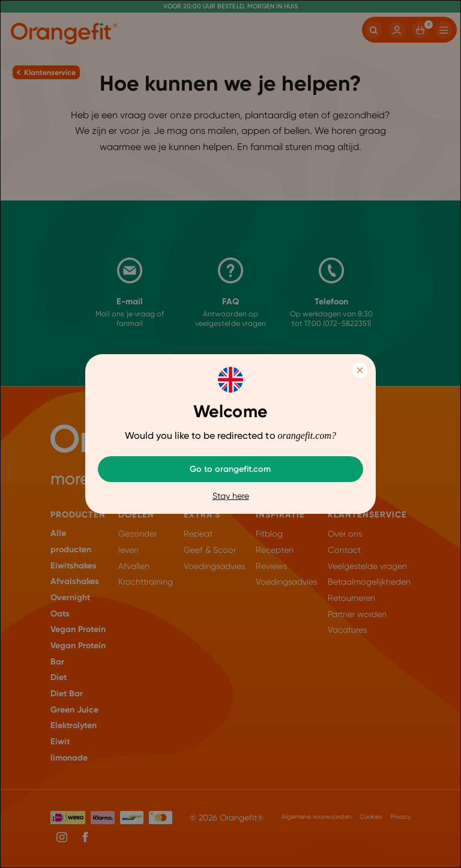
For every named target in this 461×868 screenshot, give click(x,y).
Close (360, 370)
